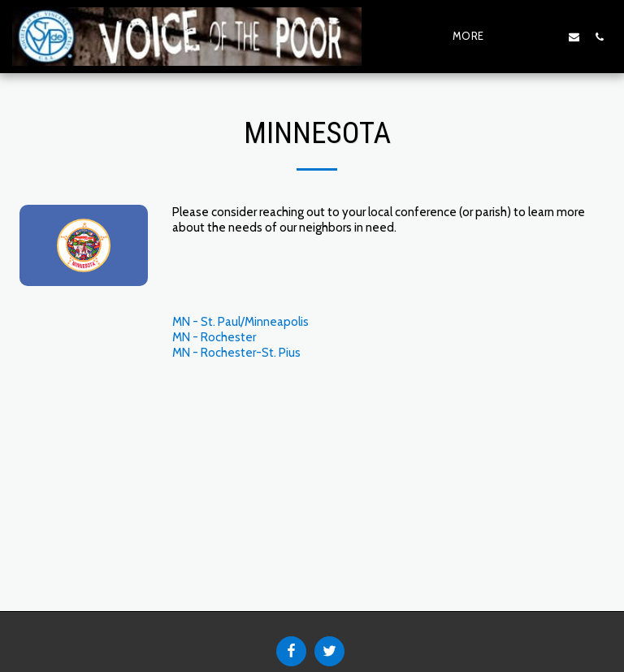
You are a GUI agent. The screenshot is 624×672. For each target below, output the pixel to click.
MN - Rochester (214, 337)
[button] (524, 37)
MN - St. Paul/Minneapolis (240, 322)
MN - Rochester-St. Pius (236, 353)
